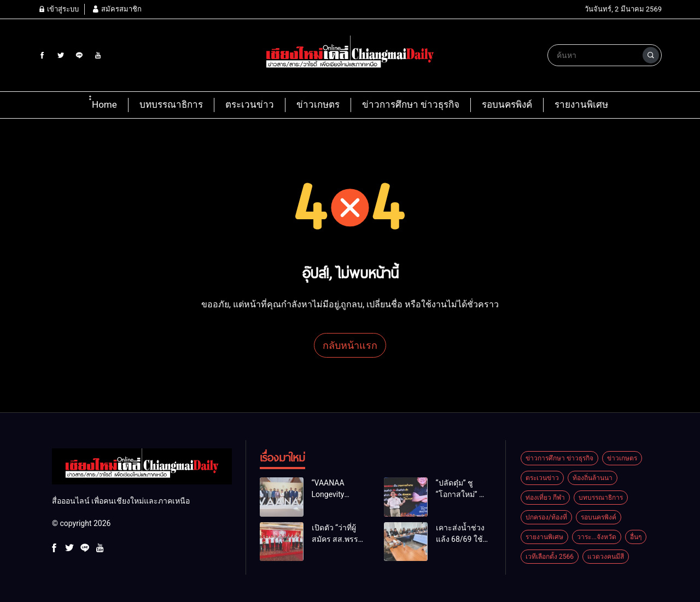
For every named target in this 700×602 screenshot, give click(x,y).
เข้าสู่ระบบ (59, 9)
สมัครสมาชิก (116, 9)
